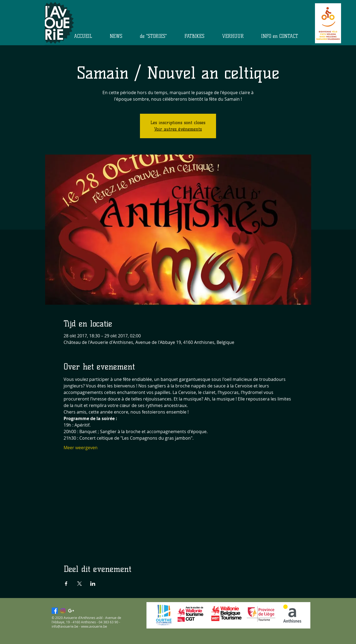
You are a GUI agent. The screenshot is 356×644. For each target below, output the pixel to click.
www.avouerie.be (94, 626)
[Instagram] (63, 611)
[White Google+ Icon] (71, 611)
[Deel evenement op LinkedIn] (93, 584)
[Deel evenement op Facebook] (66, 584)
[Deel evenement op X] (79, 584)
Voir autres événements (178, 129)
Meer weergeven (81, 448)
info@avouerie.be (65, 626)
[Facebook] (55, 611)
